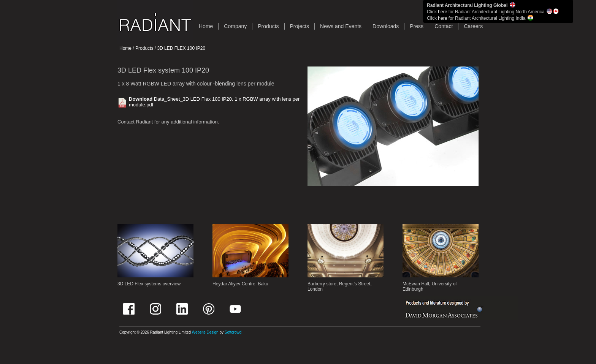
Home (125, 48)
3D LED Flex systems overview (149, 284)
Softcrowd (233, 332)
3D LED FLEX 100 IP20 (181, 48)
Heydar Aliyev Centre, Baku (240, 284)
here (442, 12)
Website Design (205, 332)
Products (268, 26)
